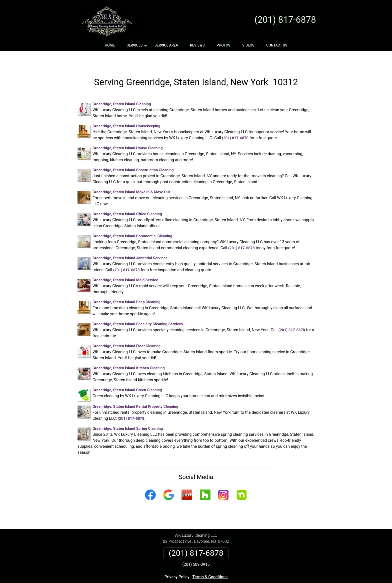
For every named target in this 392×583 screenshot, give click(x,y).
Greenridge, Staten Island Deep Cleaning (126, 287)
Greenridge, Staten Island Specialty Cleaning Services (138, 309)
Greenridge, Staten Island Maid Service (125, 265)
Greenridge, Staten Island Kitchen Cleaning (129, 353)
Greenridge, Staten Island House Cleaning (128, 133)
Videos (248, 45)
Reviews (197, 45)
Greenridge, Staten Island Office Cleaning (127, 199)
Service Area (166, 45)
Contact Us (277, 45)
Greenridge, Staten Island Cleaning (122, 89)
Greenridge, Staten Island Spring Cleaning (128, 414)
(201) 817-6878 (285, 20)
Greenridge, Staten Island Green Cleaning (127, 375)
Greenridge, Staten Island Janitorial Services (130, 243)
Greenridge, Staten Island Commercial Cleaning (132, 221)
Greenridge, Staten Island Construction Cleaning (133, 155)
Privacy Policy (177, 562)
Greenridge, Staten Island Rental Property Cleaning (135, 392)
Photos (223, 45)
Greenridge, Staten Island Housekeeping (126, 111)
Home (110, 45)
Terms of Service (232, 581)
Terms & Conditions (210, 562)
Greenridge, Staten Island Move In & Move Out (131, 177)
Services (137, 47)
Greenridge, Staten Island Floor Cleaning (126, 331)
